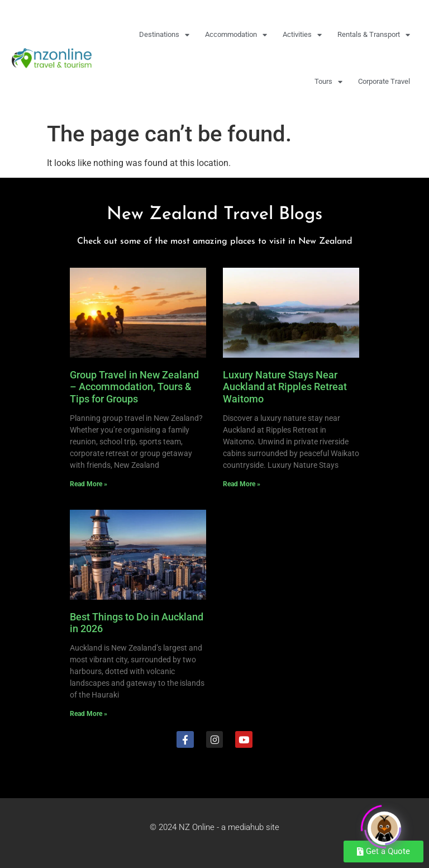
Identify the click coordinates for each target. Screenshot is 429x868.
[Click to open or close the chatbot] (384, 825)
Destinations (164, 35)
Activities (302, 35)
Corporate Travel (384, 81)
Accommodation (236, 35)
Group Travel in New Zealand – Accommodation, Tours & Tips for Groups (134, 387)
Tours (328, 82)
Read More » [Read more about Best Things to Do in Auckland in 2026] (89, 714)
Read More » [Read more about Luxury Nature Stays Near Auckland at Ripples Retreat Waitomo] (242, 484)
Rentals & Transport (374, 35)
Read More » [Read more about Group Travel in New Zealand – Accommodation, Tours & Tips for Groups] (89, 484)
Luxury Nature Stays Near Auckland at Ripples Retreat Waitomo (285, 387)
